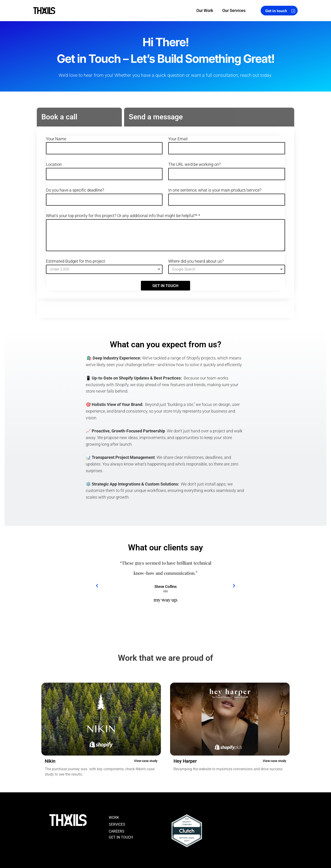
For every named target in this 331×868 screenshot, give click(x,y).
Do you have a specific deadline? (75, 190)
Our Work (205, 10)
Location (54, 164)
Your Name (56, 139)
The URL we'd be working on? (194, 164)
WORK (114, 818)
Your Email (178, 139)
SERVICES (117, 824)
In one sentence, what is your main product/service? (215, 190)
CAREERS (117, 831)
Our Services (234, 10)
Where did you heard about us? (196, 261)
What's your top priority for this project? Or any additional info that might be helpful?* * (123, 216)
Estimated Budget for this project (76, 261)
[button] (97, 586)
